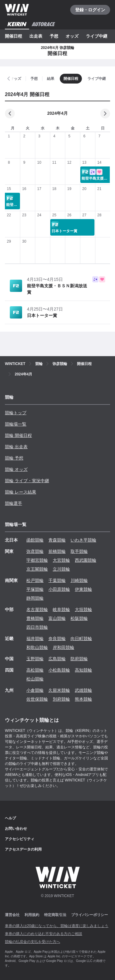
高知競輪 (83, 670)
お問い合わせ (16, 829)
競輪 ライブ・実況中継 (27, 481)
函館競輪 (35, 540)
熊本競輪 (83, 699)
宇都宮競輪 (37, 560)
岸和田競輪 (63, 647)
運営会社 (12, 915)
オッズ (72, 36)
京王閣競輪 (37, 569)
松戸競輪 (35, 580)
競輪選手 (13, 503)
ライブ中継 (97, 36)
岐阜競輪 (61, 609)
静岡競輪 (35, 598)
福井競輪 (35, 639)
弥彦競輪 (35, 551)
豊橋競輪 (35, 618)
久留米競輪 (59, 690)
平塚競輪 (35, 589)
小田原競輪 (59, 589)
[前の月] (10, 114)
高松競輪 (35, 670)
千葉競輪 (57, 580)
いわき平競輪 (83, 540)
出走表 (36, 36)
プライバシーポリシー (90, 915)
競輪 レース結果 (21, 492)
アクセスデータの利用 (23, 849)
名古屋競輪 (37, 609)
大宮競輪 (61, 560)
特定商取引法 (55, 915)
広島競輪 (57, 659)
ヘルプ (10, 818)
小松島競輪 (59, 670)
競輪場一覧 (16, 424)
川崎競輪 (79, 580)
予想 (54, 36)
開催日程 (13, 36)
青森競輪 (57, 540)
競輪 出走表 (16, 447)
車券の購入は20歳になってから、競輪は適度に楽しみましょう (57, 926)
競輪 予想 (14, 458)
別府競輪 (61, 699)
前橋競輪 (57, 551)
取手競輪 (79, 551)
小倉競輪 (35, 690)
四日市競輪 (37, 627)
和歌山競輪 (37, 647)
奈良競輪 (57, 639)
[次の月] (105, 114)
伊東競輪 (83, 589)
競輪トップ (16, 413)
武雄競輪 (83, 690)
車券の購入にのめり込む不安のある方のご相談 (44, 934)
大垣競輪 (83, 609)
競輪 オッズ (16, 469)
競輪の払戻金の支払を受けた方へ (33, 942)
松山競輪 (35, 679)
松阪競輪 (79, 618)
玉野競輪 (35, 659)
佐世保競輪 (37, 699)
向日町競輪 (81, 639)
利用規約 (32, 915)
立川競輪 (61, 569)
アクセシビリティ (20, 839)
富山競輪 (57, 618)
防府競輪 (79, 659)
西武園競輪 (86, 560)
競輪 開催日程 (18, 435)
